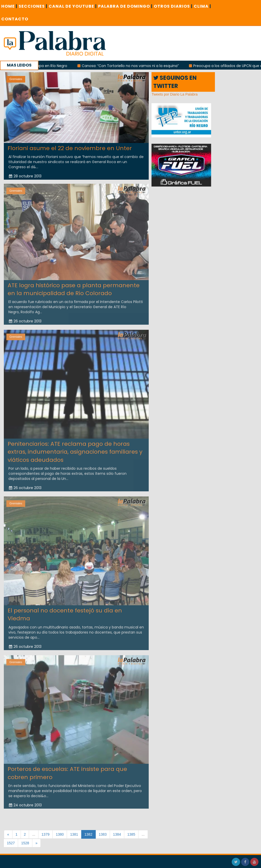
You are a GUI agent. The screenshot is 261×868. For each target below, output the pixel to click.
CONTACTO (15, 19)
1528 (25, 843)
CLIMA (202, 6)
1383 (103, 834)
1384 (117, 834)
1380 (60, 834)
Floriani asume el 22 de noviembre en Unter (70, 148)
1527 (11, 843)
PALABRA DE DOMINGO (125, 6)
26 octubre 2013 (25, 319)
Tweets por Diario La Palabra (175, 94)
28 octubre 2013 (25, 176)
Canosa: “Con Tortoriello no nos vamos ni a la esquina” (135, 66)
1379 (45, 834)
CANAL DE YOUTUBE (73, 6)
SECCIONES (33, 6)
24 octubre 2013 (25, 803)
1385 (131, 834)
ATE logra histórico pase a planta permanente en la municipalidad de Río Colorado (74, 287)
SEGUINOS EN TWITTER (175, 82)
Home (9, 6)
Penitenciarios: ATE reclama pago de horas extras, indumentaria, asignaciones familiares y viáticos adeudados (75, 450)
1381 (74, 834)
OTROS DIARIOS (173, 6)
